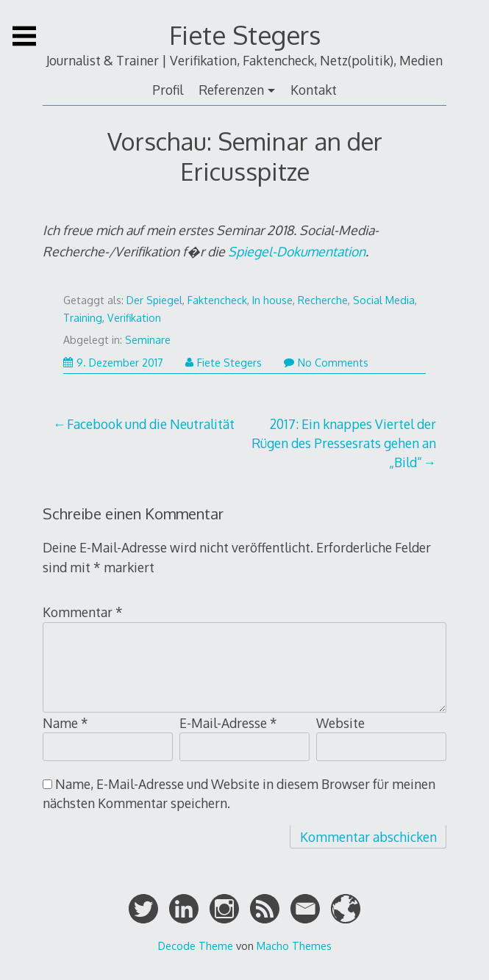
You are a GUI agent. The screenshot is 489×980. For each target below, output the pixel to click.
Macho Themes (294, 945)
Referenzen (231, 90)
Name (65, 723)
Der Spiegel (154, 300)
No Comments (326, 363)
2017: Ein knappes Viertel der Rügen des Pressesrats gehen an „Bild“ (344, 443)
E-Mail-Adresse (228, 723)
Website (340, 723)
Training (83, 318)
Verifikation (134, 318)
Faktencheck (217, 300)
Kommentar (83, 612)
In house (272, 300)
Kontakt (314, 90)
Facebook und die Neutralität (151, 424)
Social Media (384, 300)
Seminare (148, 340)
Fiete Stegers (245, 35)
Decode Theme (196, 945)
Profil (168, 90)
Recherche (323, 300)
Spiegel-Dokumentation (297, 251)
